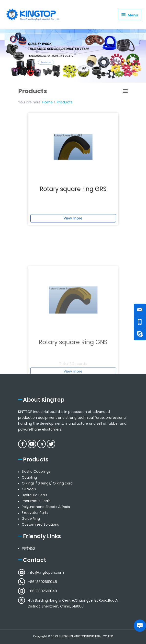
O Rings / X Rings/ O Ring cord (47, 483)
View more (73, 223)
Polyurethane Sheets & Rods (46, 507)
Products (65, 102)
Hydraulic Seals (34, 495)
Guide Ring (31, 519)
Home (48, 102)
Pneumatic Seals (36, 501)
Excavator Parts (35, 513)
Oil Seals (29, 489)
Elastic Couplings (36, 471)
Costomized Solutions (40, 524)
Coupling (29, 477)
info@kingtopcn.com (46, 572)
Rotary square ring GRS (73, 194)
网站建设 (29, 548)
